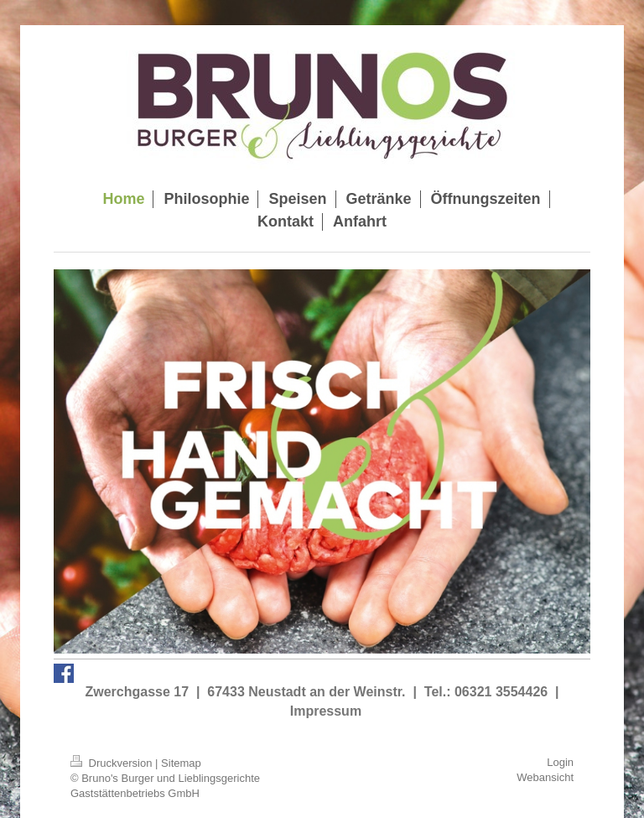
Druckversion (113, 763)
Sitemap (181, 763)
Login (560, 762)
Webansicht (545, 777)
